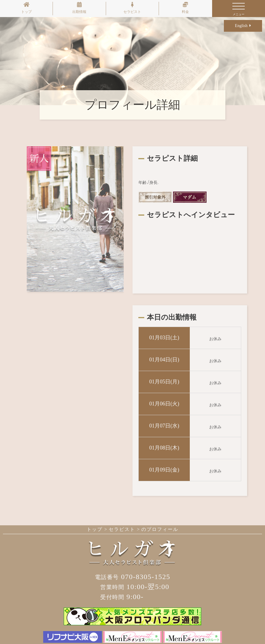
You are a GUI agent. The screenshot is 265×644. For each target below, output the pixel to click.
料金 (185, 8)
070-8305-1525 (133, 577)
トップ (26, 8)
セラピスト (132, 8)
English (243, 26)
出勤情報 (79, 8)
